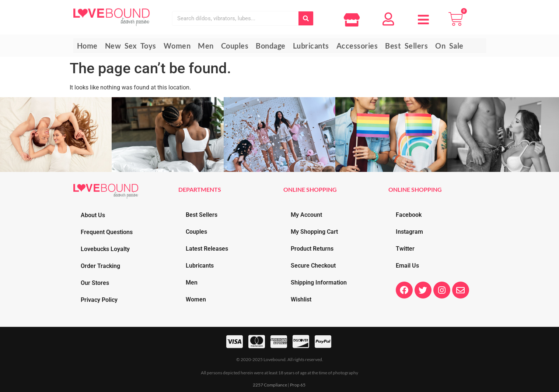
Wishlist (301, 299)
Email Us (407, 266)
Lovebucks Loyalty (105, 249)
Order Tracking (100, 266)
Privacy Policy (99, 300)
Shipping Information (319, 282)
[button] (424, 15)
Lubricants (200, 266)
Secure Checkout (313, 266)
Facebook (409, 215)
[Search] (306, 18)
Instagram (409, 232)
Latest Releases (207, 249)
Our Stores (95, 283)
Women (196, 299)
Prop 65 (298, 385)
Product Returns (312, 249)
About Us (93, 215)
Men (192, 282)
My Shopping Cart (314, 232)
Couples (196, 232)
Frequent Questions (107, 232)
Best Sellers (202, 215)
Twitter (405, 249)
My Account (306, 215)
